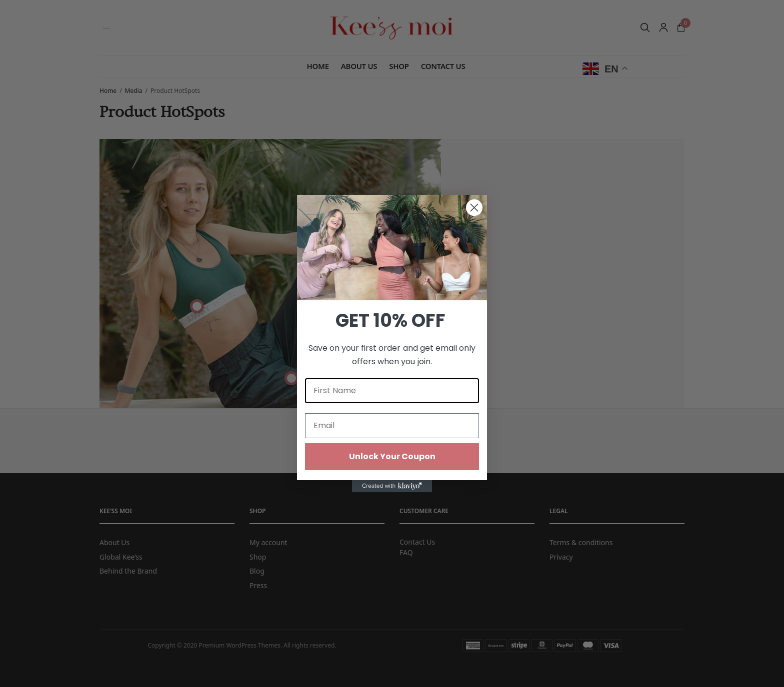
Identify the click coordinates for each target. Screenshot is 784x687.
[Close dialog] (474, 208)
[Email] (392, 426)
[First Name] (392, 391)
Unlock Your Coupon (392, 456)
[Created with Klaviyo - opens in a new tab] (392, 486)
